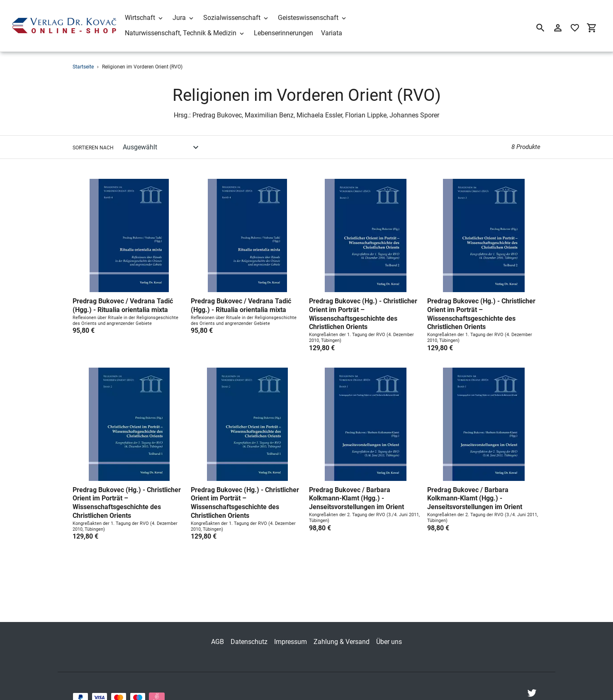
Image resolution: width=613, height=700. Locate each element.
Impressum (291, 628)
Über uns (389, 628)
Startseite (83, 67)
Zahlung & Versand (342, 628)
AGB (218, 628)
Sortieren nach (93, 148)
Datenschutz (249, 628)
